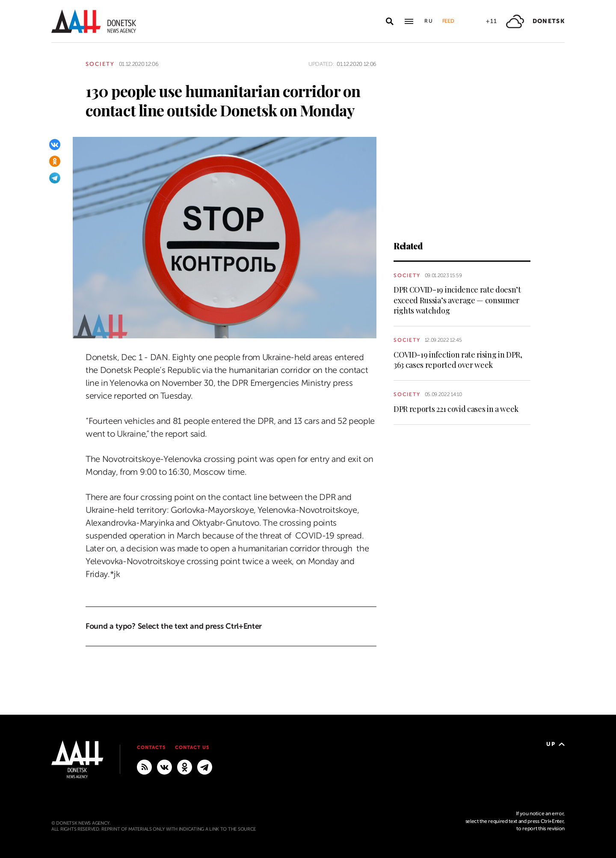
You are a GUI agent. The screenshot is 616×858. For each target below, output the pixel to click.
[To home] (94, 21)
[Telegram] (55, 178)
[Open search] (390, 21)
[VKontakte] (55, 145)
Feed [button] (448, 21)
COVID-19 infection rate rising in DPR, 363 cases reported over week (458, 360)
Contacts (151, 747)
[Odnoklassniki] (55, 161)
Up (555, 744)
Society (100, 64)
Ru (429, 21)
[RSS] (144, 766)
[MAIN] (205, 766)
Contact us (192, 747)
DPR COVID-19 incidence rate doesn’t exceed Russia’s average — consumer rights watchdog (457, 300)
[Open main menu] (409, 21)
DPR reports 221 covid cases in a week (456, 409)
